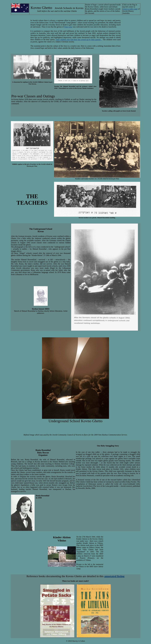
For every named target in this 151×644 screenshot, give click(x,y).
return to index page (130, 9)
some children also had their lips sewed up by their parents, (79, 40)
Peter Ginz (68, 27)
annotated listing (114, 576)
